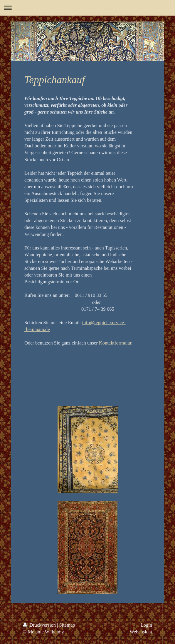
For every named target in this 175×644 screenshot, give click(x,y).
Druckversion (40, 625)
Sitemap (67, 625)
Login (146, 625)
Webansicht (141, 632)
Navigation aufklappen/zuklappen (87, 8)
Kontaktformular (115, 343)
